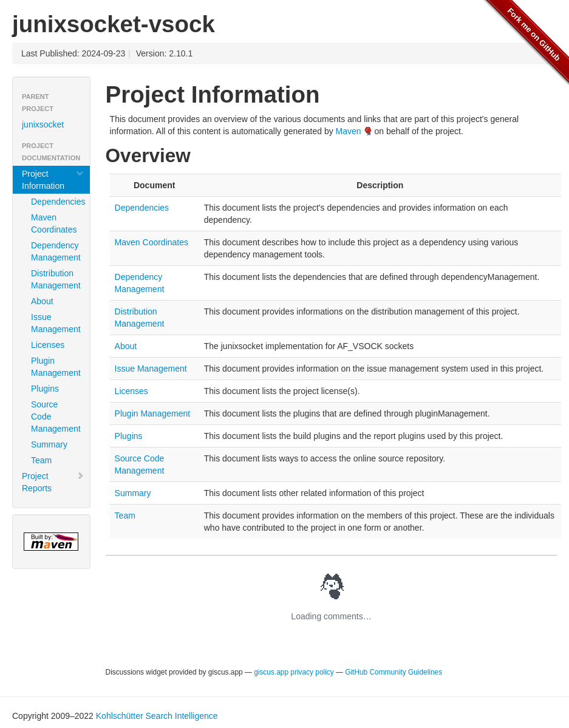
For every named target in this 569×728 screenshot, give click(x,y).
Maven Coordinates (54, 223)
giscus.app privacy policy (295, 672)
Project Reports (53, 482)
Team (41, 460)
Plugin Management (56, 367)
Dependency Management (56, 251)
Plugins (45, 389)
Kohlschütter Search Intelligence (157, 716)
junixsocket (43, 124)
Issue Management (56, 323)
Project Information (53, 180)
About (42, 301)
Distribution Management (56, 279)
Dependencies (56, 202)
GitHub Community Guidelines (394, 672)
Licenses (48, 345)
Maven (349, 131)
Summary (49, 444)
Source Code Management (56, 417)
